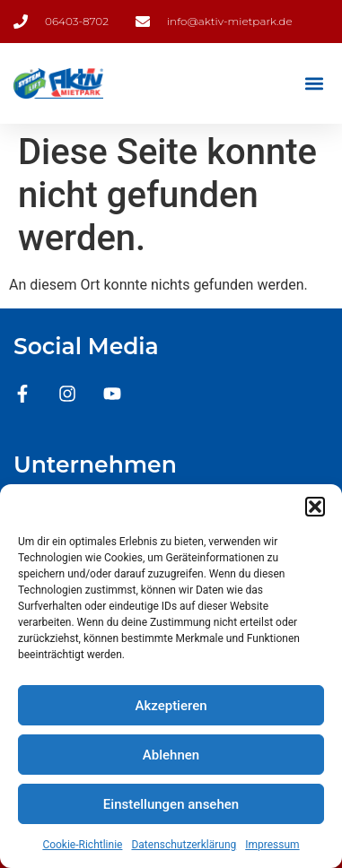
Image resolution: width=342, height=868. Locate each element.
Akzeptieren (171, 706)
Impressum (272, 845)
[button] (315, 507)
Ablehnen (171, 755)
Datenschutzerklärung (184, 845)
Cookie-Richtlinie (82, 845)
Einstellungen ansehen (171, 804)
